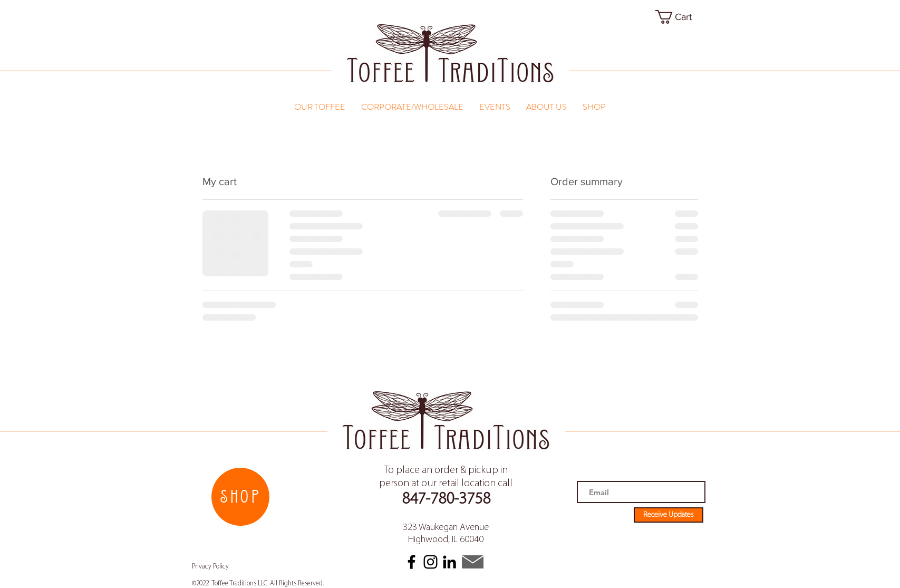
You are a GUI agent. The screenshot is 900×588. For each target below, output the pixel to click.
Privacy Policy (210, 567)
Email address (597, 476)
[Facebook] (412, 562)
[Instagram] (430, 562)
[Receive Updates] (669, 515)
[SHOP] (240, 497)
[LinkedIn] (449, 562)
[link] (682, 17)
